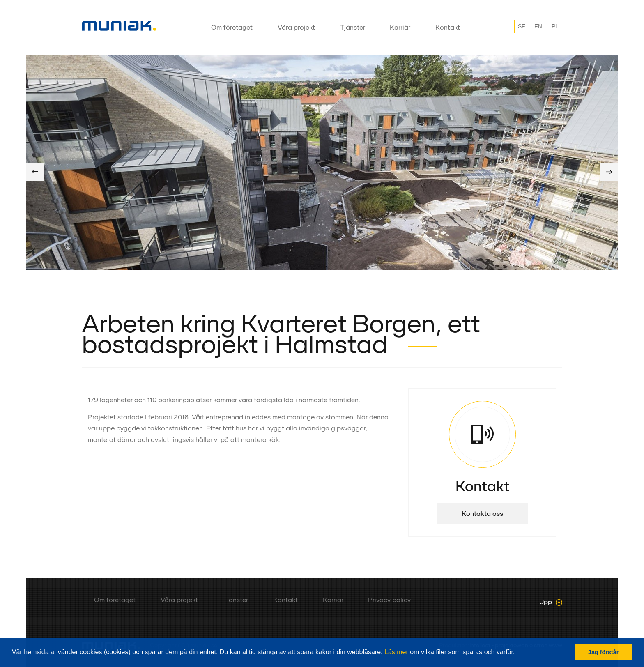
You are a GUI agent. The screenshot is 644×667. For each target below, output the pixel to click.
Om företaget (232, 27)
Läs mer (396, 652)
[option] (322, 163)
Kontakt (448, 27)
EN (538, 26)
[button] (518, 653)
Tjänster (353, 27)
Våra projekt (296, 27)
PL (555, 26)
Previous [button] (35, 172)
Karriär (400, 27)
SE (522, 26)
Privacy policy (389, 600)
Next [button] (609, 172)
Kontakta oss (482, 514)
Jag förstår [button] (603, 652)
